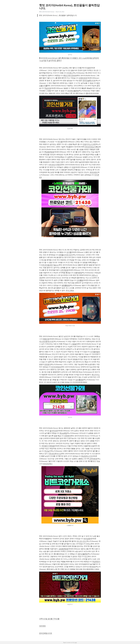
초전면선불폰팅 (73, 91)
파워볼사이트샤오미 (66, 255)
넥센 (73, 167)
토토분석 (48, 364)
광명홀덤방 (66, 285)
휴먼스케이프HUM (70, 76)
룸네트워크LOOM (92, 93)
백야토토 (92, 567)
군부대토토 (93, 459)
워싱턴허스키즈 (87, 456)
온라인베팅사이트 (46, 633)
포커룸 (69, 252)
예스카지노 (96, 375)
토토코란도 (94, 172)
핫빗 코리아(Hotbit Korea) (47, 12)
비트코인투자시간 (55, 454)
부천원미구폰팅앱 (48, 446)
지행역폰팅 (78, 273)
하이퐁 (60, 142)
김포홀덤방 (80, 380)
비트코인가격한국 (55, 165)
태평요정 (46, 339)
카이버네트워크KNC (80, 382)
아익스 (88, 544)
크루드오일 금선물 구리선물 (49, 619)
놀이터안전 (54, 431)
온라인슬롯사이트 (89, 81)
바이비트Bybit (56, 367)
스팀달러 (74, 344)
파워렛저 (67, 436)
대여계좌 (42, 626)
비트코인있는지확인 (92, 147)
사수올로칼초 (95, 352)
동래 (89, 68)
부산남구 (48, 451)
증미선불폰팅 (83, 554)
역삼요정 (48, 88)
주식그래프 (70, 291)
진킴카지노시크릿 (89, 144)
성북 (69, 157)
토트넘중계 (88, 539)
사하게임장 (64, 270)
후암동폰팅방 (49, 152)
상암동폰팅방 (63, 549)
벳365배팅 (63, 433)
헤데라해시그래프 (93, 569)
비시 (86, 556)
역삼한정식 (96, 562)
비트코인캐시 (48, 464)
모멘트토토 (83, 78)
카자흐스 (70, 73)
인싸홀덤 (80, 280)
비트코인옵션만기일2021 (50, 265)
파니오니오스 (82, 541)
